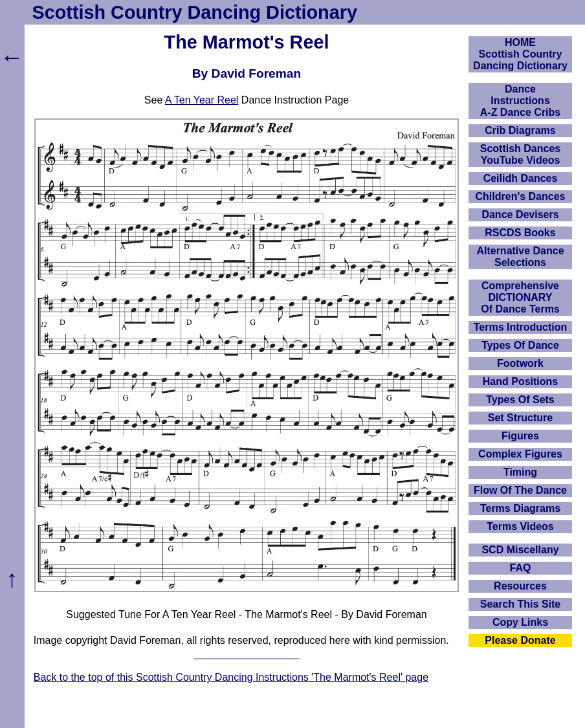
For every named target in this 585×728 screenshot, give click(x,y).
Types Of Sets (520, 400)
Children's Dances (521, 196)
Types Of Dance (520, 345)
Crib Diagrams (520, 130)
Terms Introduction (521, 327)
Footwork (520, 363)
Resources (520, 586)
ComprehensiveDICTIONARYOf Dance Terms (520, 297)
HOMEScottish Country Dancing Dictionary (520, 54)
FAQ (521, 568)
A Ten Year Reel (202, 100)
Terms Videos (520, 526)
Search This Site (521, 604)
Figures (520, 436)
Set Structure (520, 418)
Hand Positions (520, 381)
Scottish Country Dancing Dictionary (195, 12)
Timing (520, 472)
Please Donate (520, 640)
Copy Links (520, 622)
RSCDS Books (520, 233)
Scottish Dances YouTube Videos (520, 154)
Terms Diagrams (520, 508)
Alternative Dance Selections (520, 257)
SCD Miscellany (520, 550)
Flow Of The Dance (520, 490)
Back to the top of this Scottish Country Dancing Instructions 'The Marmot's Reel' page (231, 677)
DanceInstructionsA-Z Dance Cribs (520, 101)
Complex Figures (520, 454)
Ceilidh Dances (521, 178)
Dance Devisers (520, 215)
